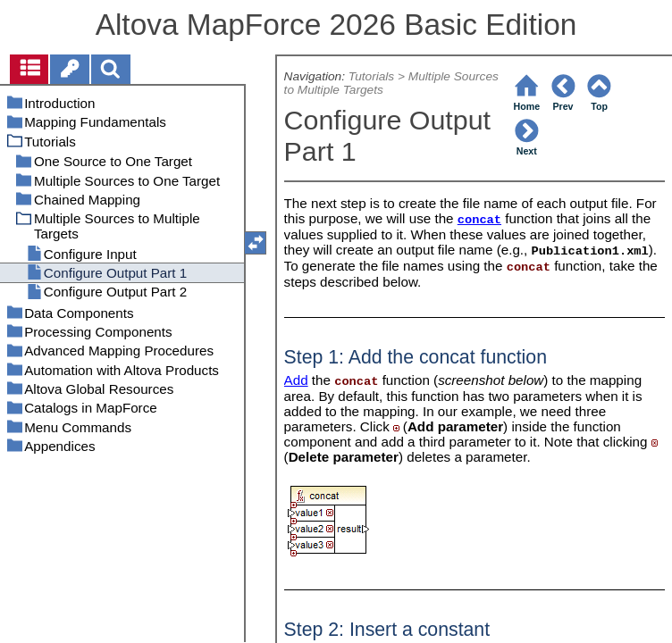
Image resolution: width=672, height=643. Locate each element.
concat (479, 220)
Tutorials (371, 76)
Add (296, 380)
